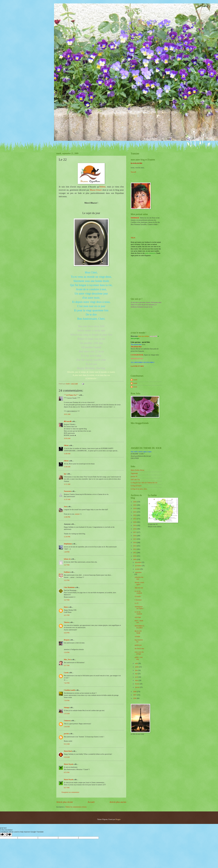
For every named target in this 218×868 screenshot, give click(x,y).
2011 (135, 553)
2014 (135, 543)
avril (137, 677)
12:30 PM (67, 537)
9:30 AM (67, 757)
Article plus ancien (118, 802)
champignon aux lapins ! (139, 608)
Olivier (66, 445)
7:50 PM (67, 701)
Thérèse (67, 622)
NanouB (133, 172)
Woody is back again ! (139, 583)
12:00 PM (67, 517)
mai (136, 674)
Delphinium (68, 544)
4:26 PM (67, 633)
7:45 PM (67, 683)
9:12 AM (67, 744)
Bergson (67, 640)
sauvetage (138, 617)
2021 (135, 519)
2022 (135, 515)
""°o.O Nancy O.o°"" (71, 395)
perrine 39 (134, 476)
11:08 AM (67, 454)
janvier (138, 687)
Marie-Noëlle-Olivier (138, 470)
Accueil (91, 802)
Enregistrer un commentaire (70, 792)
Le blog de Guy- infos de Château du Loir (144, 483)
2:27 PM (67, 565)
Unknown (67, 721)
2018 (135, 529)
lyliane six (67, 559)
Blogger (118, 819)
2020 (135, 522)
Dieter (66, 607)
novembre (138, 566)
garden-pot (138, 645)
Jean (65, 507)
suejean (77, 514)
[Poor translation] (8, 835)
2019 (135, 525)
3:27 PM (67, 600)
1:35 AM (67, 714)
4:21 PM (67, 615)
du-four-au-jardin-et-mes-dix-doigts (106, 10)
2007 (135, 695)
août (137, 663)
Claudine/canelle (69, 690)
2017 (135, 532)
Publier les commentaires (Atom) (76, 807)
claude (135, 380)
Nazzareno (67, 491)
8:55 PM (67, 772)
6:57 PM (67, 666)
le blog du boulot (136, 486)
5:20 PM (67, 652)
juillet (137, 667)
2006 (135, 698)
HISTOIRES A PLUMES (139, 627)
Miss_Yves (67, 660)
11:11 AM (67, 484)
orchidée (137, 637)
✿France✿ (68, 421)
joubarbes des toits (139, 578)
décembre (138, 562)
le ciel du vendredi (138, 592)
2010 (135, 556)
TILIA (133, 238)
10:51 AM (67, 414)
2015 (135, 539)
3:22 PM (67, 580)
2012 (135, 549)
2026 (135, 502)
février (137, 684)
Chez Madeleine (69, 587)
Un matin (138, 596)
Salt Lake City (135, 480)
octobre (138, 569)
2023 (135, 512)
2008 (135, 692)
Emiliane (67, 572)
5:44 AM (67, 727)
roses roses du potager (139, 653)
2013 (135, 546)
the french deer (139, 649)
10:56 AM (67, 438)
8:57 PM (67, 788)
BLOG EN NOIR (138, 632)
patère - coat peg (139, 658)
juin (137, 670)
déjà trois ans (139, 588)
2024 (135, 509)
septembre (138, 572)
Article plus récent (65, 802)
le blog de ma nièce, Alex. (139, 489)
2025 (135, 505)
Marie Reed (68, 751)
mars (137, 680)
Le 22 (136, 603)
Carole (66, 673)
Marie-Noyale (69, 764)
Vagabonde (134, 473)
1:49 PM (67, 552)
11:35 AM (67, 499)
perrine (66, 734)
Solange (67, 708)
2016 (135, 536)
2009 (135, 559)
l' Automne (138, 600)
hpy (65, 474)
